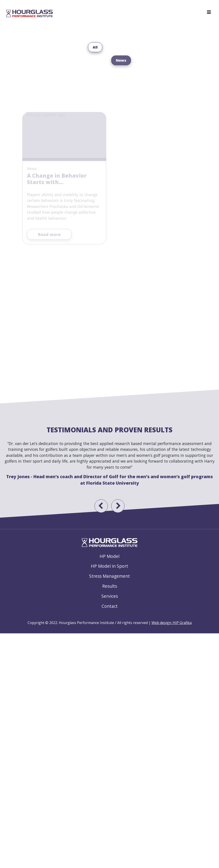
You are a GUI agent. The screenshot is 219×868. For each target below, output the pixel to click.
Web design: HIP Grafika (172, 623)
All (95, 51)
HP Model (109, 556)
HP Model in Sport (109, 566)
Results (110, 586)
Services (110, 596)
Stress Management (109, 576)
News (121, 76)
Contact (110, 606)
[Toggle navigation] (209, 13)
